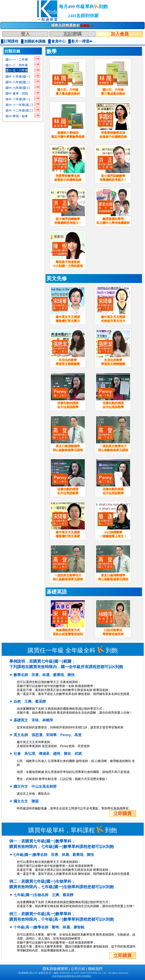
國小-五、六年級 (17, 70)
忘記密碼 (72, 34)
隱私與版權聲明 (55, 969)
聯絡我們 (95, 969)
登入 (25, 34)
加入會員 (120, 34)
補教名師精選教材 (73, 25)
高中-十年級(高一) (18, 99)
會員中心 (59, 41)
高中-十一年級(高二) (19, 105)
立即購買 (123, 813)
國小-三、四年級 (17, 65)
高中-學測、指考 (17, 116)
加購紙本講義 (35, 41)
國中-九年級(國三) (18, 88)
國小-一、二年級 (17, 59)
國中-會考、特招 (17, 93)
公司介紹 (78, 969)
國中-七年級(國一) (18, 76)
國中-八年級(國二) (18, 82)
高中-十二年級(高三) (19, 110)
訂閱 (37, 59)
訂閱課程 (11, 41)
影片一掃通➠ (82, 41)
